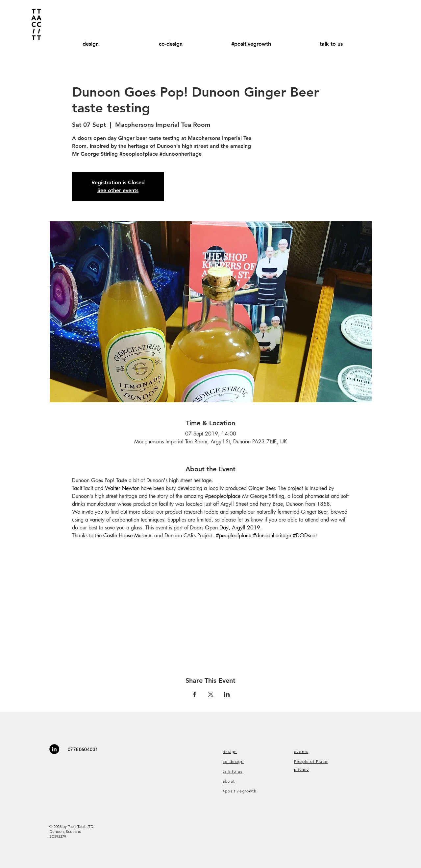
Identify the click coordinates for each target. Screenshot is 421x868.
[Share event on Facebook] (195, 694)
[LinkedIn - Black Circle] (54, 749)
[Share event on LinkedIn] (227, 694)
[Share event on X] (211, 694)
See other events (118, 190)
